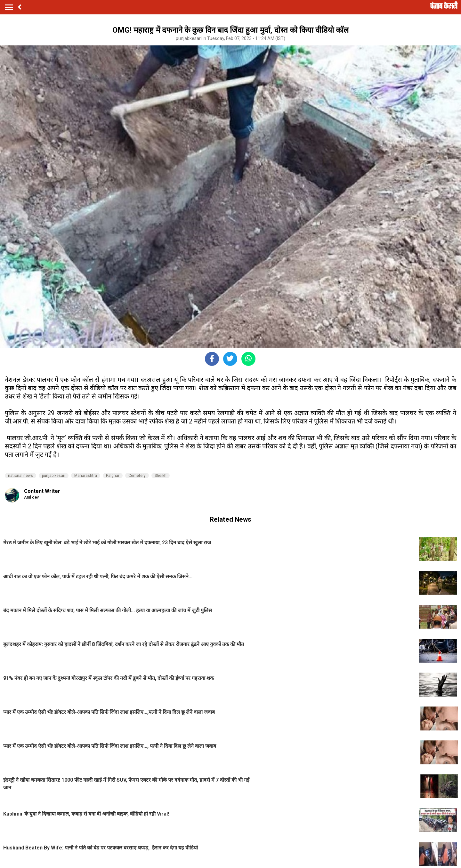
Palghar (113, 476)
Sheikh (161, 476)
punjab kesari (54, 476)
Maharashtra (86, 476)
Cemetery (137, 476)
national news (20, 476)
